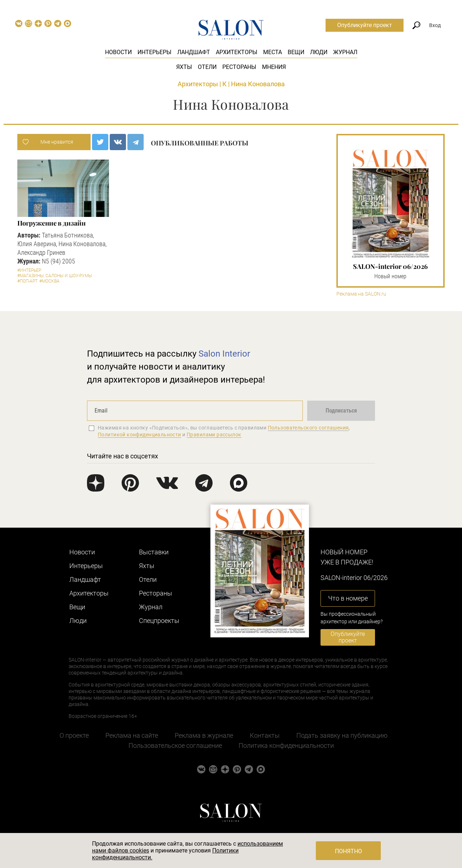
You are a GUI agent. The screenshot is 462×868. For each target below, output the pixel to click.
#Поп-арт (27, 281)
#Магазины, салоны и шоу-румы (55, 276)
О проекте (74, 735)
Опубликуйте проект (365, 25)
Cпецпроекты (159, 621)
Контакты (265, 735)
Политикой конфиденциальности (140, 435)
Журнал (345, 52)
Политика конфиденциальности (286, 745)
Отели (207, 67)
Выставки (154, 552)
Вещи (296, 52)
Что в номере (348, 598)
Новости (118, 52)
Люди (319, 52)
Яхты (184, 67)
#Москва (49, 281)
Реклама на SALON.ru (361, 294)
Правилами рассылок (214, 435)
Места (273, 52)
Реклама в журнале (204, 735)
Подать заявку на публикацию (342, 735)
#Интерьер (29, 270)
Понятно (348, 851)
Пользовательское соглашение (175, 745)
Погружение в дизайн (51, 223)
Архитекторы (237, 52)
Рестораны (239, 67)
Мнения (274, 67)
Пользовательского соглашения (308, 428)
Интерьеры (154, 52)
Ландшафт (194, 52)
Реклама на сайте (132, 735)
